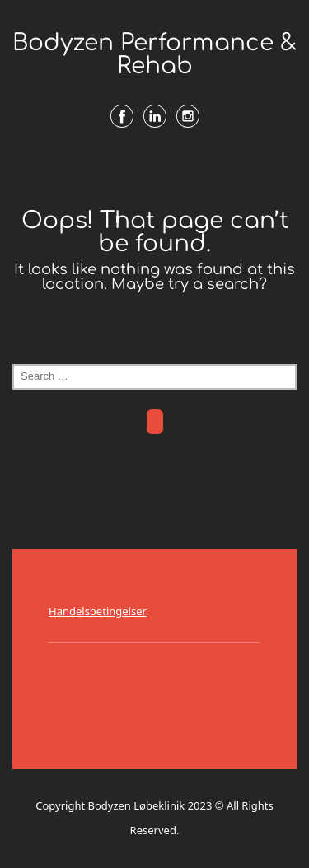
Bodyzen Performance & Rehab (154, 54)
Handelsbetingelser (98, 611)
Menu (155, 170)
